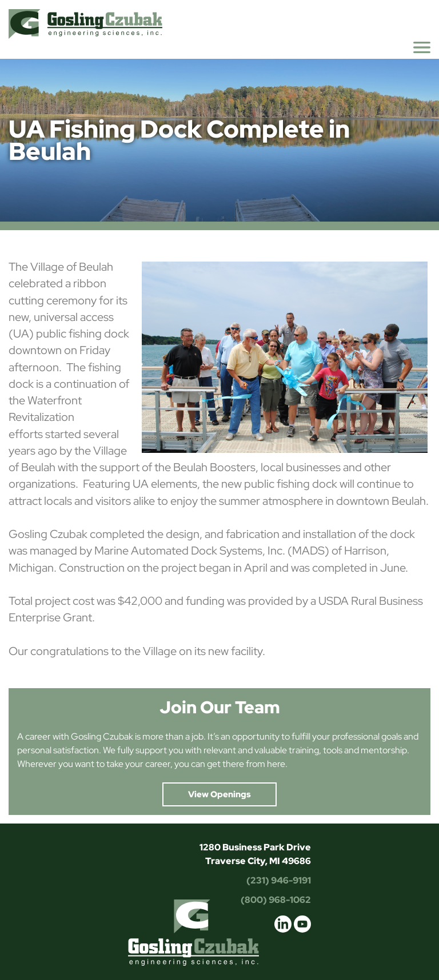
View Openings (219, 794)
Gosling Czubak (85, 24)
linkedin (283, 924)
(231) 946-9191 (279, 880)
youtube (302, 924)
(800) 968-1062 (276, 900)
